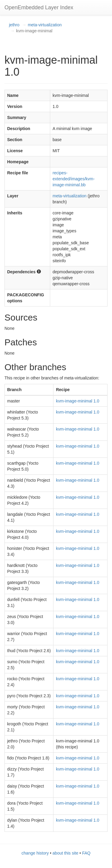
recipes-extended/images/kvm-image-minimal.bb (74, 179)
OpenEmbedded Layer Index (39, 7)
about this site (65, 853)
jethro (14, 25)
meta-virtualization (45, 25)
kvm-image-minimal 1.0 (78, 401)
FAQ (86, 853)
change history (35, 853)
